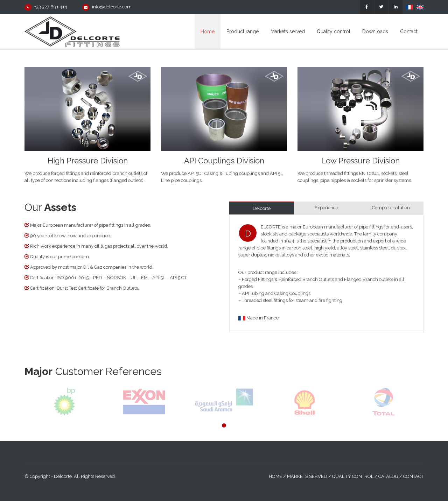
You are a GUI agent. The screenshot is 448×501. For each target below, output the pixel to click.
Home (275, 476)
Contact (413, 476)
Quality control (353, 476)
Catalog (388, 476)
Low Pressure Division (360, 161)
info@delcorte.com (112, 7)
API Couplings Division (224, 161)
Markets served (307, 476)
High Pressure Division (88, 161)
